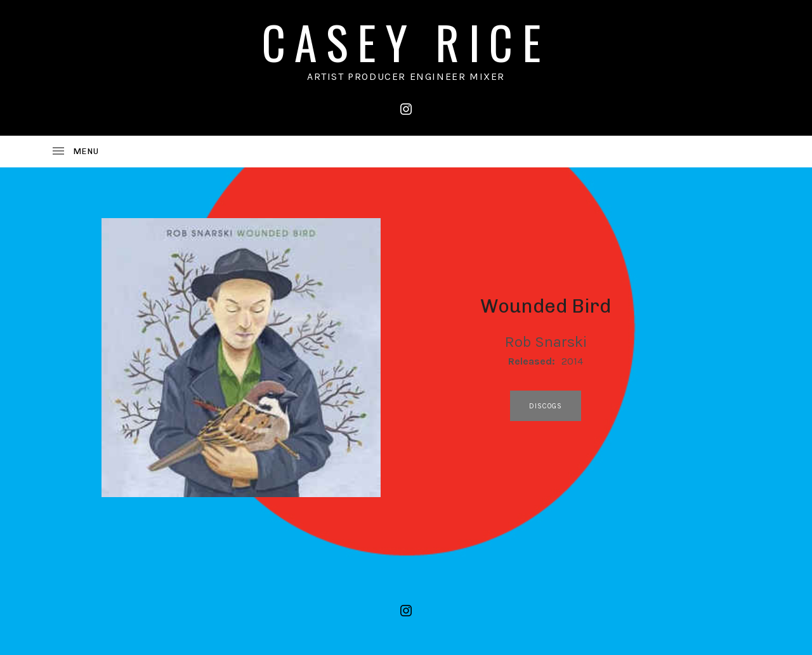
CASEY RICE (406, 42)
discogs (546, 406)
